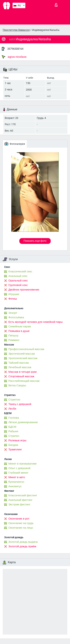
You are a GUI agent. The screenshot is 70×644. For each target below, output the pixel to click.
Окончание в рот (19, 519)
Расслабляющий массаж (24, 381)
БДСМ (12, 427)
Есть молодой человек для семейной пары (35, 322)
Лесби (12, 409)
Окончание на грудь (21, 523)
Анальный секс (18, 276)
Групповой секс (18, 285)
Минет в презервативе (23, 464)
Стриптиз (14, 400)
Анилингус (15, 486)
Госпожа (14, 418)
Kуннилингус (16, 482)
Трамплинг (15, 449)
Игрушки (14, 294)
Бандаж (13, 445)
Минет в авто (17, 477)
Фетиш (13, 299)
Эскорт (13, 313)
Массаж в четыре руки (23, 372)
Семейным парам (20, 326)
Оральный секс (18, 281)
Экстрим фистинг (19, 504)
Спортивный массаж (21, 376)
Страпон (14, 436)
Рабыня (13, 431)
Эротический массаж (22, 354)
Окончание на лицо (21, 528)
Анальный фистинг (20, 500)
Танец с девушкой (20, 404)
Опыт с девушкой (19, 468)
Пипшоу (13, 336)
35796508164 (15, 49)
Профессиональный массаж (26, 349)
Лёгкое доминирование (23, 422)
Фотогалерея (15, 144)
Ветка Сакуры (17, 385)
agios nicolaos (14, 57)
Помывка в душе (19, 331)
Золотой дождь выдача (23, 542)
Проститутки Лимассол (16, 30)
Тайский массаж (19, 363)
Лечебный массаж (20, 367)
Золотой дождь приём (22, 546)
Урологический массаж (23, 358)
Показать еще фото (35, 241)
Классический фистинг (23, 495)
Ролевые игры (17, 440)
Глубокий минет (18, 473)
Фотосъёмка (16, 317)
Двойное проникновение (24, 290)
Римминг (14, 340)
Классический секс (20, 271)
